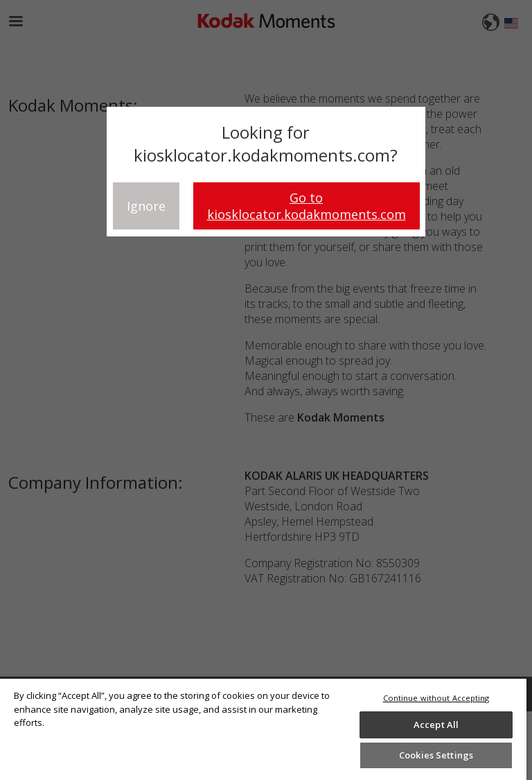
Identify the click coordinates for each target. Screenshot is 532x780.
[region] (263, 729)
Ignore (146, 206)
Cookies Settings (436, 755)
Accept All (436, 725)
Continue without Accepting (436, 698)
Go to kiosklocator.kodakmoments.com (307, 206)
